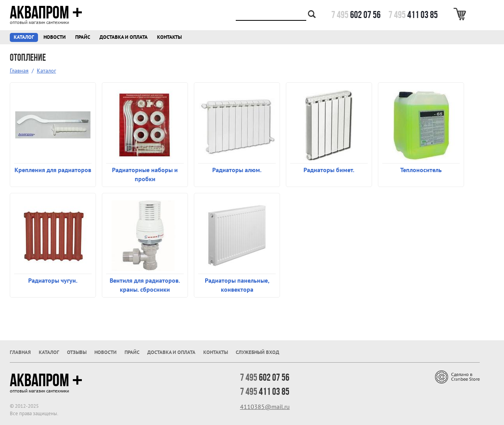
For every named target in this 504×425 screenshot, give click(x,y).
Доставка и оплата (124, 37)
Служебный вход (257, 352)
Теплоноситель (421, 170)
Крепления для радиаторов (53, 170)
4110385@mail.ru (265, 407)
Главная (19, 71)
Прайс (83, 37)
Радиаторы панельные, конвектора (237, 285)
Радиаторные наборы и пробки (145, 174)
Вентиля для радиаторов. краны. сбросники (145, 285)
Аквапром (46, 13)
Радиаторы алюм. (237, 170)
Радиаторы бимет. (329, 170)
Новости (55, 37)
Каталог (24, 37)
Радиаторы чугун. (53, 280)
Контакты (169, 37)
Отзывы (77, 352)
